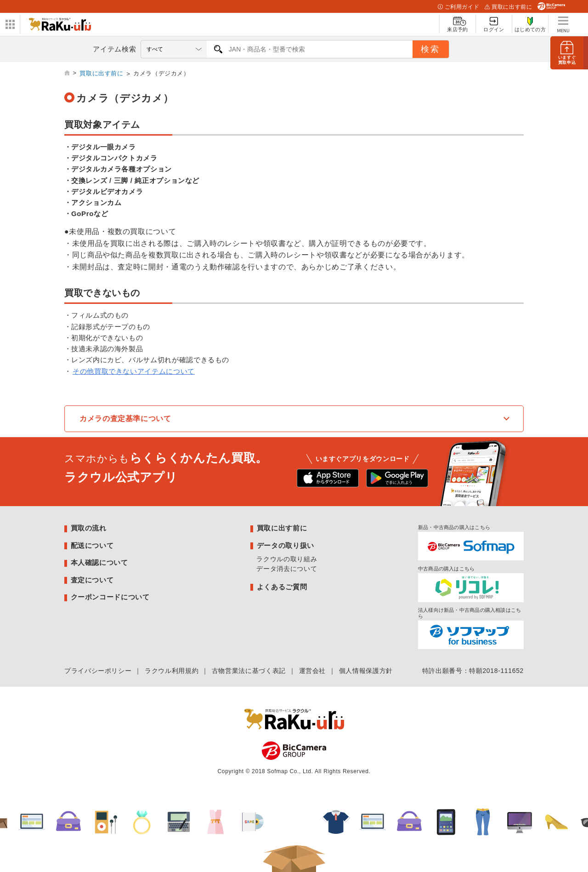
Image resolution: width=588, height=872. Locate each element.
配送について (92, 545)
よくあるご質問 (282, 587)
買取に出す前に (508, 7)
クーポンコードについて (110, 597)
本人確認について (99, 562)
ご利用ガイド (458, 7)
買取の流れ (89, 528)
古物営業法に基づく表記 (249, 671)
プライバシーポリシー (98, 671)
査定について (92, 580)
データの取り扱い (286, 545)
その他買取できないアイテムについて (134, 371)
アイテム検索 (114, 49)
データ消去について (287, 569)
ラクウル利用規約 (172, 671)
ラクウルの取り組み (287, 559)
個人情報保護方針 (366, 671)
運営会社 (313, 671)
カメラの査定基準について (125, 419)
